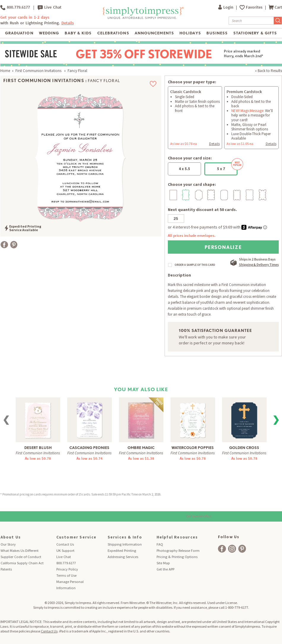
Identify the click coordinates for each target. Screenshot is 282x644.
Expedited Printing (122, 550)
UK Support (65, 550)
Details (68, 23)
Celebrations (113, 33)
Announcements (154, 33)
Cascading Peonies (89, 448)
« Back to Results (269, 71)
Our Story (8, 544)
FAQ (160, 544)
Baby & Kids (78, 33)
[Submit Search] (278, 21)
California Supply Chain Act (22, 563)
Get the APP (165, 569)
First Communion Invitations (39, 71)
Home (5, 71)
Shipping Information (125, 544)
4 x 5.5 (184, 169)
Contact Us (65, 544)
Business (217, 33)
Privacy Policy (67, 569)
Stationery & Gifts (255, 33)
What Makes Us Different (20, 550)
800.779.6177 (15, 7)
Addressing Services (123, 557)
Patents (6, 569)
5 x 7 (227, 167)
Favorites (255, 7)
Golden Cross (244, 448)
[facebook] (222, 549)
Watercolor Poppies (193, 448)
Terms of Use (66, 575)
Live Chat (50, 7)
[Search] (251, 21)
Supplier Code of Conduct (21, 557)
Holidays (190, 33)
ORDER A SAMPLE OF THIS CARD (195, 265)
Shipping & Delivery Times (259, 265)
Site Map (163, 563)
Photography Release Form (178, 550)
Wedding (49, 33)
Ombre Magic (141, 448)
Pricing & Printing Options (177, 557)
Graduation (19, 33)
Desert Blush (38, 448)
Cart (275, 7)
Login (226, 7)
